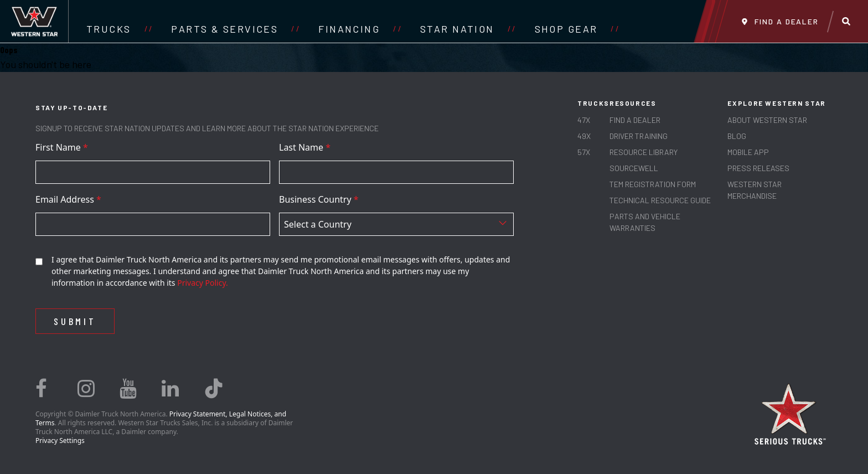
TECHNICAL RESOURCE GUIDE (660, 200)
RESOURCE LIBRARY (644, 152)
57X (584, 152)
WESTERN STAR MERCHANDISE (755, 190)
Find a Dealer (635, 120)
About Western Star (767, 120)
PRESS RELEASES (758, 168)
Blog (737, 136)
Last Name (305, 147)
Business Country (319, 199)
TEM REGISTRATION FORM (653, 184)
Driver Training (639, 136)
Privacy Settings (60, 440)
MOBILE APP (748, 152)
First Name (62, 147)
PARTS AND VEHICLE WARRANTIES (645, 222)
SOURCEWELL (634, 168)
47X (584, 120)
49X (584, 136)
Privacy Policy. (203, 283)
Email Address (68, 199)
